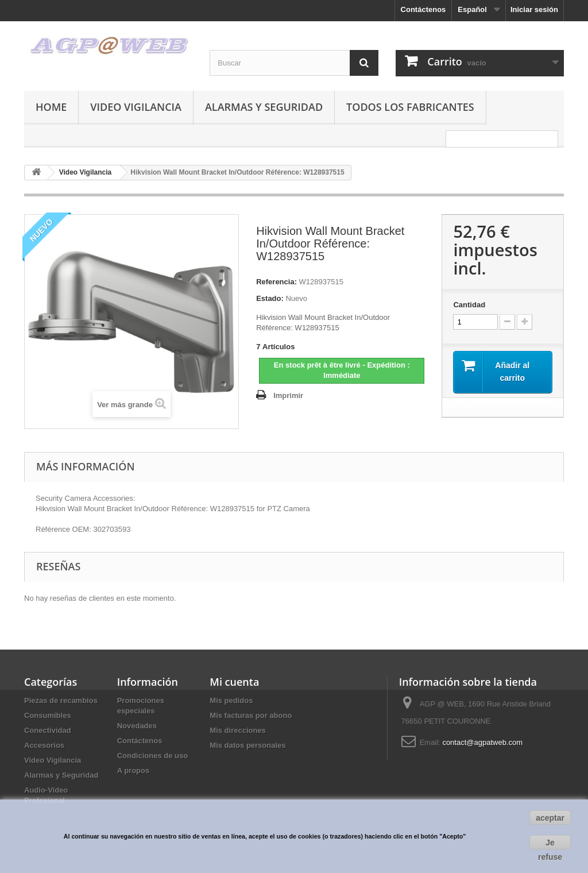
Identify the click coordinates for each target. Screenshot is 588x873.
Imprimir (288, 395)
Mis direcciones (238, 730)
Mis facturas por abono (251, 715)
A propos (134, 770)
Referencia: (276, 282)
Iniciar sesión (534, 9)
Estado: (270, 298)
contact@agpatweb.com (482, 742)
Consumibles (48, 715)
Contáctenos (423, 9)
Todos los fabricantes (410, 107)
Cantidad (469, 305)
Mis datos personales (247, 745)
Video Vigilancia (136, 107)
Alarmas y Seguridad (264, 107)
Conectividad (48, 730)
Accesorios (44, 745)
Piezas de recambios (61, 700)
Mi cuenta (234, 682)
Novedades (137, 726)
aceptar (550, 818)
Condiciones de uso (153, 756)
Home (51, 107)
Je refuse (550, 844)
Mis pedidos (231, 700)
